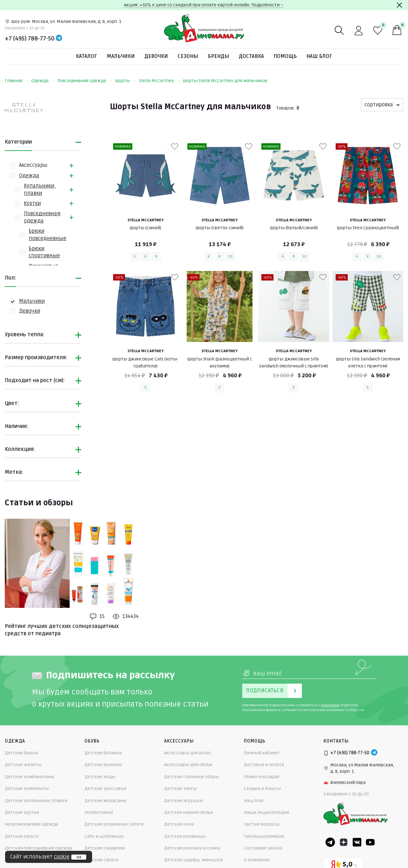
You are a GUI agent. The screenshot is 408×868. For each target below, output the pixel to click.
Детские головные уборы (192, 777)
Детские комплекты (27, 789)
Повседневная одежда (85, 81)
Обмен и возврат (262, 777)
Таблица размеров (264, 836)
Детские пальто (22, 836)
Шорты (126, 81)
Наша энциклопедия (266, 812)
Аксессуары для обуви (188, 765)
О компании (257, 860)
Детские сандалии (105, 848)
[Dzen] (344, 842)
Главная (17, 81)
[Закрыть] (399, 5)
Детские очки (179, 824)
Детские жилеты (23, 765)
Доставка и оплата (264, 765)
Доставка (251, 56)
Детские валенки (103, 765)
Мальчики (121, 56)
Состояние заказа (263, 848)
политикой (330, 705)
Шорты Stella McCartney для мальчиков (225, 81)
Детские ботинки (103, 753)
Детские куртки (22, 812)
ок (79, 857)
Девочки (156, 56)
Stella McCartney (160, 81)
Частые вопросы (262, 824)
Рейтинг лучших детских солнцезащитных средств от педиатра (62, 630)
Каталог (87, 56)
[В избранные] (175, 146)
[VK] (357, 842)
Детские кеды (100, 777)
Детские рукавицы (185, 836)
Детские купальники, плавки (36, 801)
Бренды (219, 56)
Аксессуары (33, 165)
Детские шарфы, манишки (193, 860)
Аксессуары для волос (188, 753)
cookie (62, 857)
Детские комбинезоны (29, 777)
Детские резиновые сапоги (114, 824)
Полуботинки (99, 812)
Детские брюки (21, 753)
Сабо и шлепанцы (104, 836)
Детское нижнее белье (189, 812)
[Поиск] (339, 31)
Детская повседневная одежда (38, 848)
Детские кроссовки (105, 789)
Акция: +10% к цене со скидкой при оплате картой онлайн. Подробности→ (204, 5)
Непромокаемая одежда (31, 824)
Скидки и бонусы (262, 789)
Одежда (43, 81)
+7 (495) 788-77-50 (30, 39)
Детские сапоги (101, 860)
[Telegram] (59, 39)
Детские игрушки (183, 801)
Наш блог (319, 56)
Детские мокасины (105, 801)
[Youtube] (370, 842)
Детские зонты (180, 789)
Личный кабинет (262, 753)
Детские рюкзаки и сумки (192, 848)
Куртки (32, 203)
